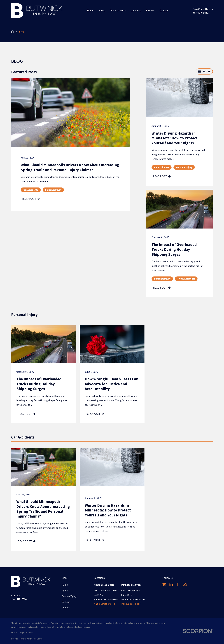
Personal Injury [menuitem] (118, 10)
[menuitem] (15, 639)
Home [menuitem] (90, 10)
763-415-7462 (201, 13)
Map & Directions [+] (104, 604)
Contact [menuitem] (164, 10)
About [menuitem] (102, 10)
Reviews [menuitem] (150, 10)
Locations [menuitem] (136, 10)
